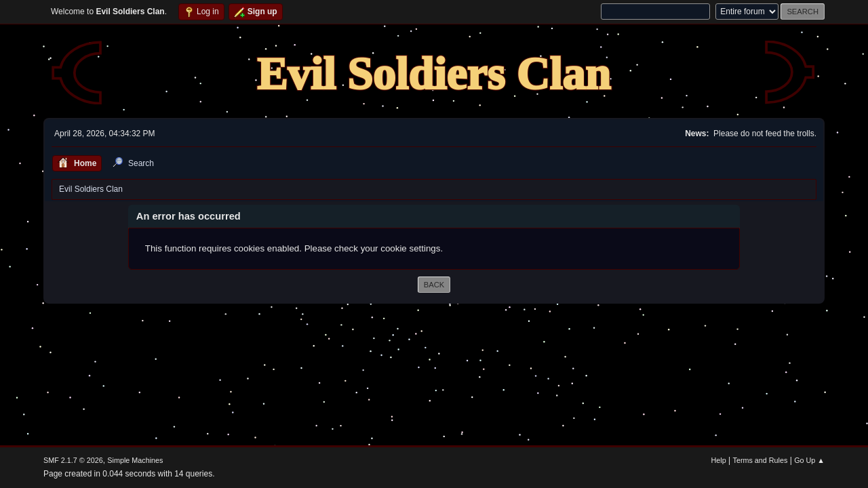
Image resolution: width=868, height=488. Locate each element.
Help (719, 460)
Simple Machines (135, 460)
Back (434, 285)
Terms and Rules (761, 460)
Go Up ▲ (809, 460)
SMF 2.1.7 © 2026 (73, 460)
